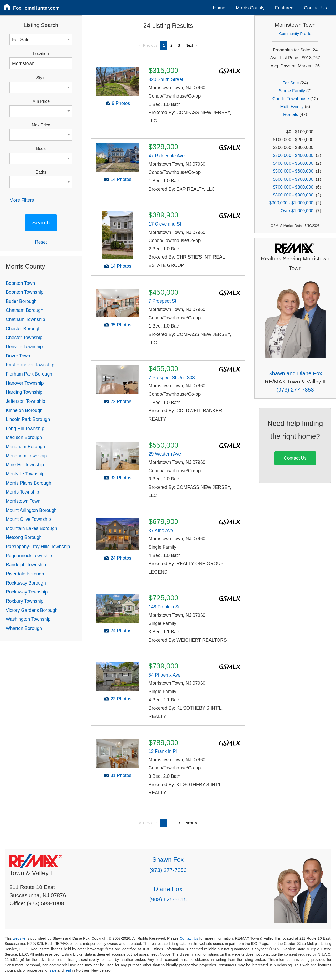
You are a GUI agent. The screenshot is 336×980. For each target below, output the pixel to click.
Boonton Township (25, 292)
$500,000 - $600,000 (293, 171)
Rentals (291, 114)
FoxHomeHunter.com (36, 8)
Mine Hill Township (25, 465)
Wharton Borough (24, 628)
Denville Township (24, 347)
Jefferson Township (25, 401)
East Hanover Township (30, 365)
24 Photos (121, 558)
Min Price (41, 101)
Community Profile (295, 33)
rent (68, 970)
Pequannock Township (29, 556)
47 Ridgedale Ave (167, 156)
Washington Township (28, 619)
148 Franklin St (164, 607)
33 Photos (121, 478)
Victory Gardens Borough (32, 610)
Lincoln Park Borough (28, 419)
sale (53, 970)
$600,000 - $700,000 (293, 179)
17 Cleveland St (165, 224)
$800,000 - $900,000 (293, 195)
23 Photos (121, 699)
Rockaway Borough (26, 583)
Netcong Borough (24, 537)
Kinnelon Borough (24, 410)
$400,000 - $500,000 (293, 163)
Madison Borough (24, 437)
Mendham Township (26, 456)
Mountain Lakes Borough (31, 528)
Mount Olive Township (28, 519)
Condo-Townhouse (291, 99)
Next (189, 45)
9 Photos (121, 103)
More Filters (22, 200)
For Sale (291, 83)
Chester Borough (23, 329)
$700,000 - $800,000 (293, 187)
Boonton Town (20, 283)
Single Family (292, 91)
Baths (41, 172)
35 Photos (121, 325)
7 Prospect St (162, 301)
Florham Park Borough (29, 374)
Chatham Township (25, 319)
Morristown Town (23, 501)
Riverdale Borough (25, 574)
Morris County (250, 8)
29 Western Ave (165, 454)
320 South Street (166, 79)
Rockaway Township (27, 592)
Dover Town (18, 356)
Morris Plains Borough (28, 483)
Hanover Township (25, 383)
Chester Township (24, 338)
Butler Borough (21, 301)
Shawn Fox (168, 859)
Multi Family (292, 107)
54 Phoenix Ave (165, 675)
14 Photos (121, 179)
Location (41, 54)
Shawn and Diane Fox (295, 373)
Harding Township (24, 392)
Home (219, 8)
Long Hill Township (25, 429)
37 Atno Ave (161, 531)
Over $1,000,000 (297, 211)
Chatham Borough (25, 310)
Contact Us (315, 8)
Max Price (41, 125)
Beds (41, 149)
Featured (284, 8)
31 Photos (121, 775)
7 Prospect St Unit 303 (172, 378)
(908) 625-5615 (168, 899)
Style (41, 78)
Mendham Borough (25, 447)
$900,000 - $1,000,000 (291, 203)
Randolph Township (26, 565)
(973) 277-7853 (295, 390)
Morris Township (22, 492)
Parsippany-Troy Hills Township (38, 547)
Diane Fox (168, 889)
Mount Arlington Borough (31, 510)
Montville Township (25, 474)
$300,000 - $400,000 (293, 155)
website (19, 938)
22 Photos (121, 401)
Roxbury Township (25, 601)
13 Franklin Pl (163, 751)
